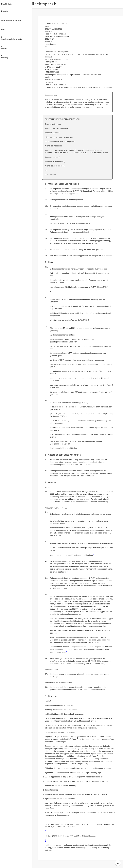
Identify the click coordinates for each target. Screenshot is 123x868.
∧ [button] (118, 863)
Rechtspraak (51, 4)
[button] (35, 4)
